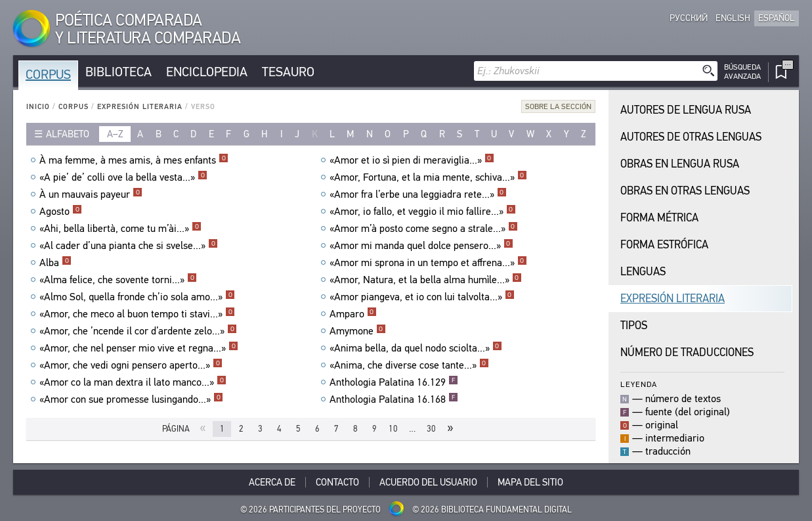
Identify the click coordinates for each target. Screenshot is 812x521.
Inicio (38, 107)
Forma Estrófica (664, 245)
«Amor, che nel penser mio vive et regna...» (139, 348)
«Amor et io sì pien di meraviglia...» (412, 160)
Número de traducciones (687, 352)
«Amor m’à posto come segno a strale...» (424, 229)
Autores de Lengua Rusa (686, 110)
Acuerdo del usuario (428, 482)
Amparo (353, 314)
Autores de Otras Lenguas (691, 137)
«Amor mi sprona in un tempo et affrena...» (428, 263)
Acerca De (272, 482)
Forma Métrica (659, 218)
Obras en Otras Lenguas (685, 191)
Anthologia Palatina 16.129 (394, 382)
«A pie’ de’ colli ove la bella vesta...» (123, 177)
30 (431, 429)
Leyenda (639, 384)
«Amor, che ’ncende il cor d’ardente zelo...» (138, 331)
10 (393, 429)
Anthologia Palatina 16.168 (394, 399)
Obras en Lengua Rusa (680, 164)
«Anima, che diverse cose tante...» (409, 365)
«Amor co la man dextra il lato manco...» (133, 382)
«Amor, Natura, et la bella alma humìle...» (426, 280)
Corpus (48, 75)
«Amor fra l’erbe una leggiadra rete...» (418, 194)
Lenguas (643, 272)
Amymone (358, 331)
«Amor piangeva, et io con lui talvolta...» (422, 297)
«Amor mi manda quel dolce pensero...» (421, 246)
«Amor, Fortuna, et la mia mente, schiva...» (428, 177)
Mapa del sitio (530, 482)
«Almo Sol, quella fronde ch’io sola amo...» (137, 297)
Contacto (337, 482)
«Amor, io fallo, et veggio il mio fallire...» (423, 212)
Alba (55, 263)
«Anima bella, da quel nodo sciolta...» (416, 348)
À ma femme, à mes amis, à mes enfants (134, 160)
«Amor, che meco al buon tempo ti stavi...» (137, 314)
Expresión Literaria (140, 107)
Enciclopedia (207, 72)
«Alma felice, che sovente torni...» (118, 280)
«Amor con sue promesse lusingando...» (131, 399)
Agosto (61, 212)
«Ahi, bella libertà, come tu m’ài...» (120, 229)
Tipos (634, 326)
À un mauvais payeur (91, 194)
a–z (115, 134)
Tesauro (288, 72)
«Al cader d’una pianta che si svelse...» (129, 246)
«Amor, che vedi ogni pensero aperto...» (131, 365)
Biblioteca (118, 72)
